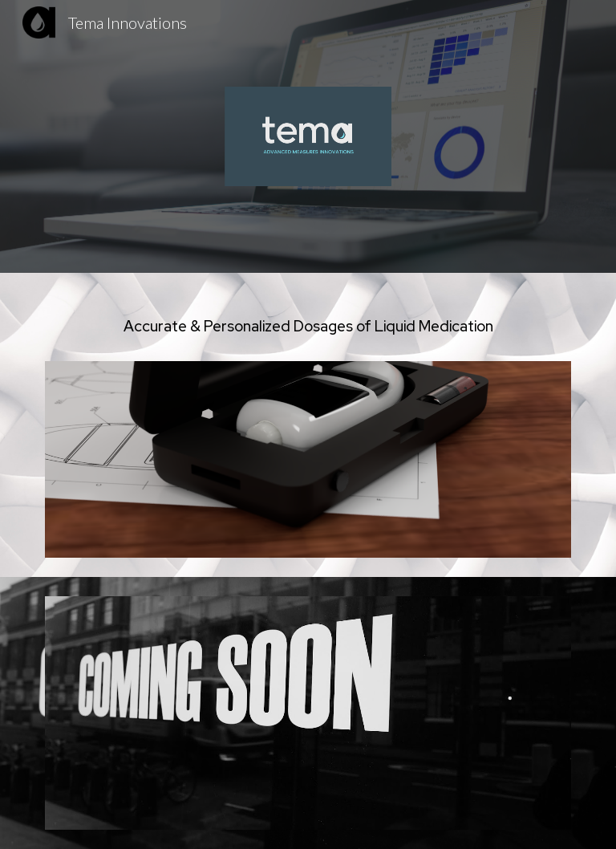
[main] (308, 327)
